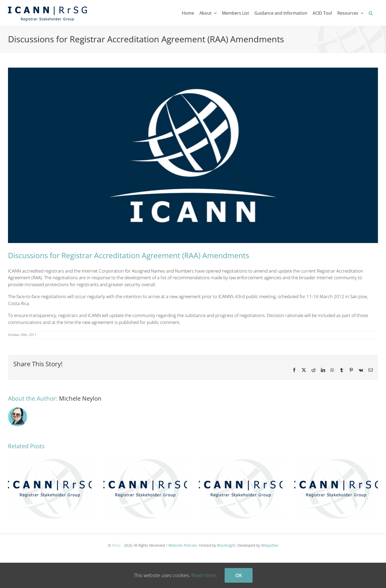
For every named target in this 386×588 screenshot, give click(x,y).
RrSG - (118, 545)
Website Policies (183, 545)
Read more (204, 575)
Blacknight (226, 545)
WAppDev (270, 545)
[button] (371, 13)
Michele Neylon (80, 398)
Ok (239, 575)
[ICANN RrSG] (193, 155)
